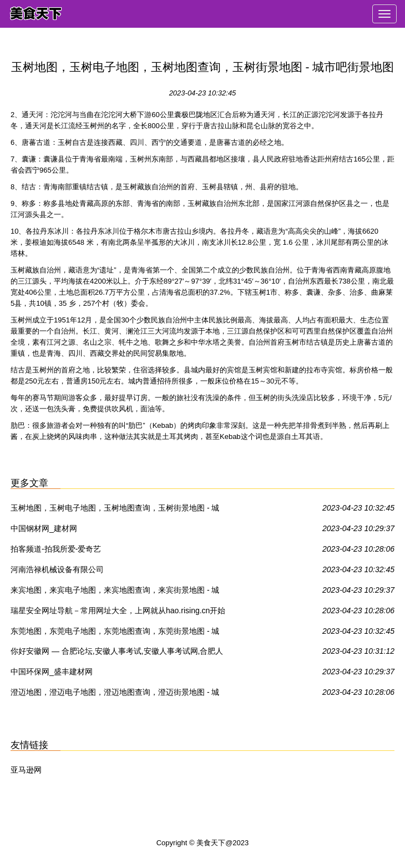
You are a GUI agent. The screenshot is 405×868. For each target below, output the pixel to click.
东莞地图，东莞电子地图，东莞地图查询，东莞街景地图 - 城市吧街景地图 (115, 633)
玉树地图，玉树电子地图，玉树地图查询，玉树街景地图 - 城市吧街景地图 (115, 510)
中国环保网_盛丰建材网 (52, 672)
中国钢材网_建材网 (44, 528)
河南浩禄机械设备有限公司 (57, 569)
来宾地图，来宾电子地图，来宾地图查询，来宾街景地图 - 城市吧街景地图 (115, 592)
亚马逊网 (26, 770)
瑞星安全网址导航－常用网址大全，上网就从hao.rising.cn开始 (118, 610)
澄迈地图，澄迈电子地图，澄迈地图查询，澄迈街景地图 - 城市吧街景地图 (115, 694)
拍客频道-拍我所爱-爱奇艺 (56, 549)
